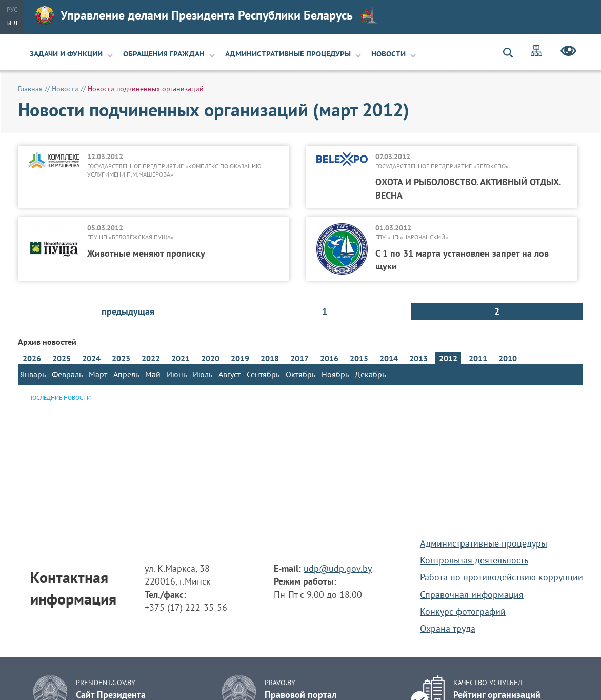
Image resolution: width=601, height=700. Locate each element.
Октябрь (300, 374)
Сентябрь (263, 374)
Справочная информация (472, 595)
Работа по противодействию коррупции (502, 577)
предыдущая (128, 311)
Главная (30, 89)
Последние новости (59, 397)
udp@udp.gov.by (338, 568)
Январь (33, 374)
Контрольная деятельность (474, 560)
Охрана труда (448, 628)
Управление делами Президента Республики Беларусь (207, 15)
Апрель (126, 374)
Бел (12, 23)
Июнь (177, 374)
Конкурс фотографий (463, 611)
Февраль (67, 374)
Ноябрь (335, 374)
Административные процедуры (288, 54)
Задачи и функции (66, 54)
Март (98, 374)
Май (153, 374)
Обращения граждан (164, 54)
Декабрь (370, 374)
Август (229, 374)
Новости (388, 54)
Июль (203, 374)
